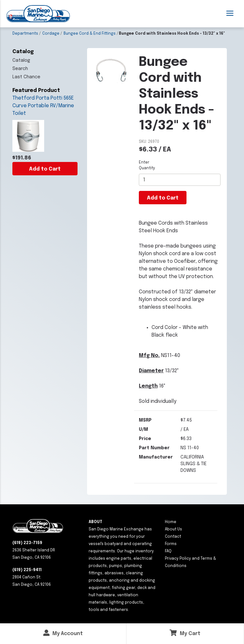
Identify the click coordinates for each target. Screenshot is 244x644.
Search (20, 69)
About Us (173, 529)
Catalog (21, 60)
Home (171, 522)
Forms (171, 544)
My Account (63, 633)
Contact (173, 537)
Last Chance (26, 77)
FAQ (168, 551)
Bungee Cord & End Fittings (90, 34)
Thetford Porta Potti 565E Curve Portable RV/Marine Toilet (43, 106)
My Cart (185, 633)
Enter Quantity (147, 165)
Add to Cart (45, 169)
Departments (25, 34)
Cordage (51, 34)
